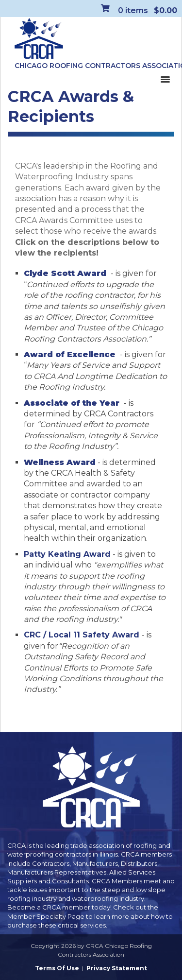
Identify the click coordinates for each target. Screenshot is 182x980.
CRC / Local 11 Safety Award (83, 635)
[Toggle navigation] (165, 79)
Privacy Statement (117, 968)
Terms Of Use (57, 968)
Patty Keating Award (67, 554)
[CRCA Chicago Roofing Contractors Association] (39, 39)
